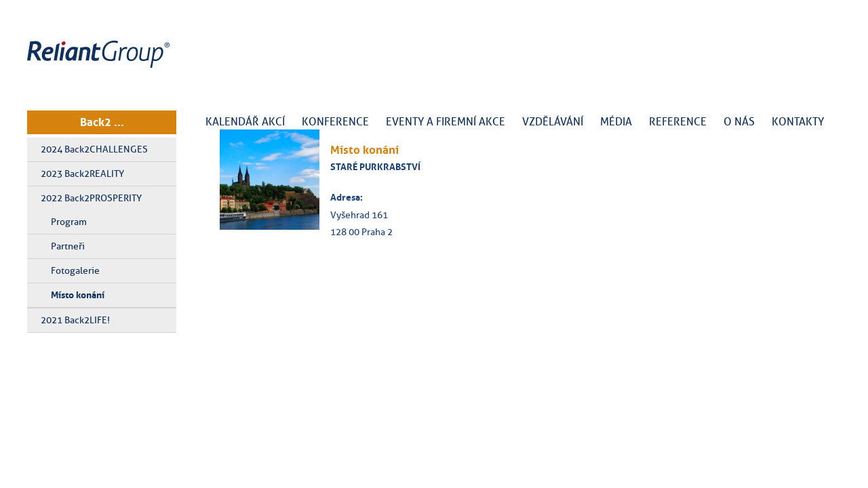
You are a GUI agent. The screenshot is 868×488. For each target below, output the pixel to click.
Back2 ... (102, 122)
